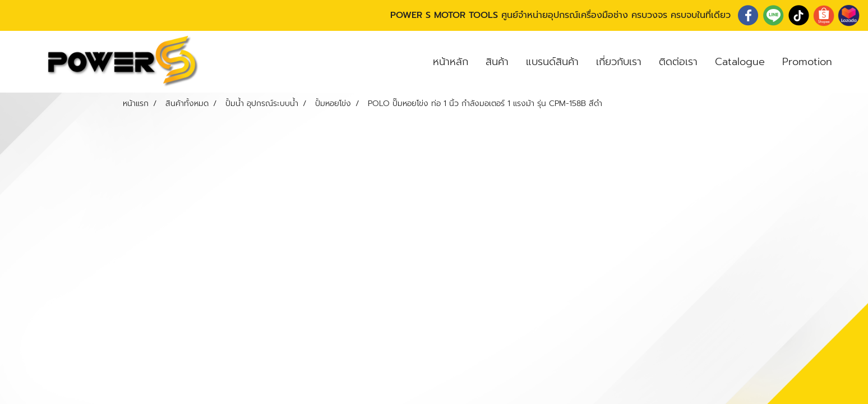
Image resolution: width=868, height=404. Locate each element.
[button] (851, 62)
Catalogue (740, 62)
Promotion (807, 62)
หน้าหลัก (451, 62)
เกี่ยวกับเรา (619, 62)
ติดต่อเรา (678, 62)
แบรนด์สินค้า (552, 62)
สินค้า (497, 62)
